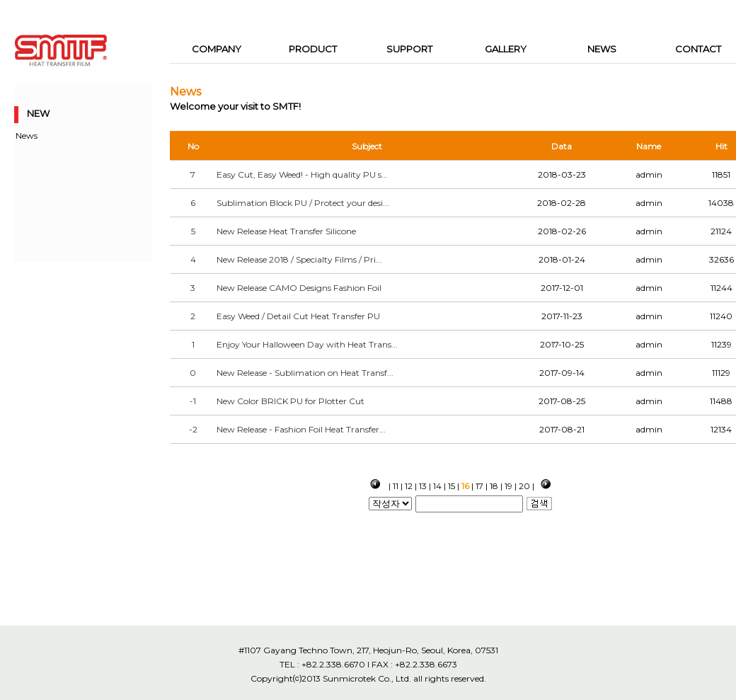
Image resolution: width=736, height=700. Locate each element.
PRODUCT (313, 49)
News (27, 136)
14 (437, 486)
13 (423, 486)
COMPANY (217, 49)
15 (452, 486)
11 (396, 486)
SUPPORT (409, 49)
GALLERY (506, 49)
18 (494, 486)
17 (479, 486)
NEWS (602, 49)
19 (508, 486)
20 (524, 486)
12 (409, 486)
